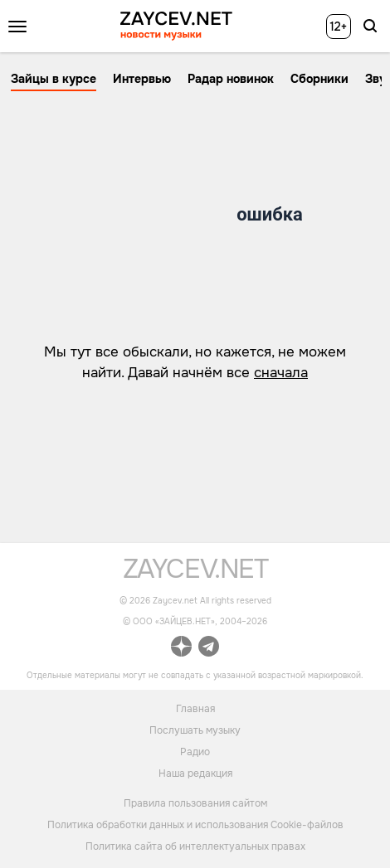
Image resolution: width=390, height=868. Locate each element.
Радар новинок (231, 79)
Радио (195, 751)
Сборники (319, 79)
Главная (195, 708)
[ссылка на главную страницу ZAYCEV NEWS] (176, 26)
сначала (281, 373)
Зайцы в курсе (54, 79)
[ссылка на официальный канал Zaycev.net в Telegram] (209, 649)
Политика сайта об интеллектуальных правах (195, 846)
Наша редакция (195, 773)
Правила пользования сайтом (195, 803)
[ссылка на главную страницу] (195, 574)
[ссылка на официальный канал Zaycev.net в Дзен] (181, 649)
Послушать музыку (195, 730)
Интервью (142, 79)
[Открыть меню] (17, 27)
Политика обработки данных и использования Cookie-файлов (195, 825)
